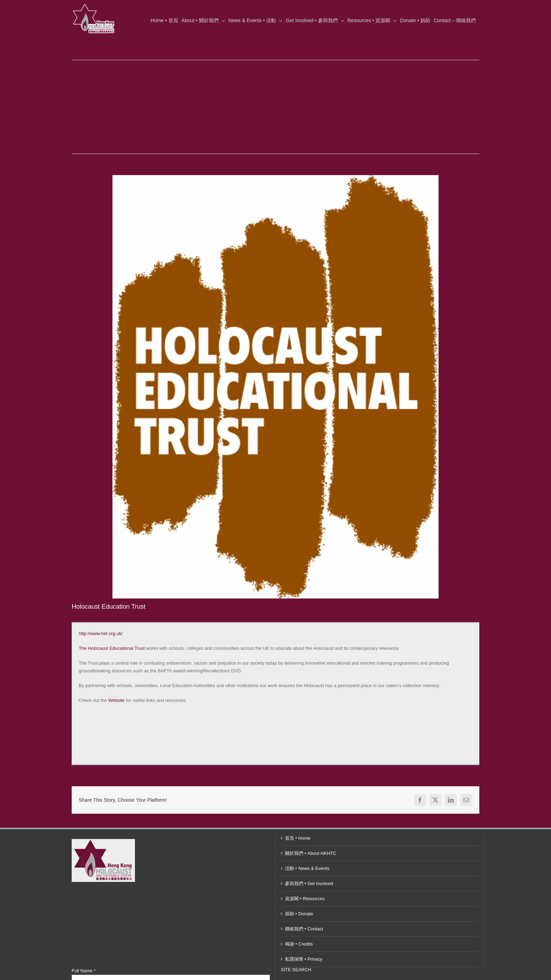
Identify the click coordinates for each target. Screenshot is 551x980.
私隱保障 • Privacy (304, 959)
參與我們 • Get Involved (309, 883)
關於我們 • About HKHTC (311, 853)
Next (429, 148)
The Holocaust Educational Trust (112, 648)
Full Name (84, 971)
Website (116, 700)
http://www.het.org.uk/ (101, 633)
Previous (409, 148)
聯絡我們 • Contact (304, 929)
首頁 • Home (298, 838)
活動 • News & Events (307, 868)
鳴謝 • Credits (299, 944)
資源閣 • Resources (305, 899)
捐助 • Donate (299, 914)
